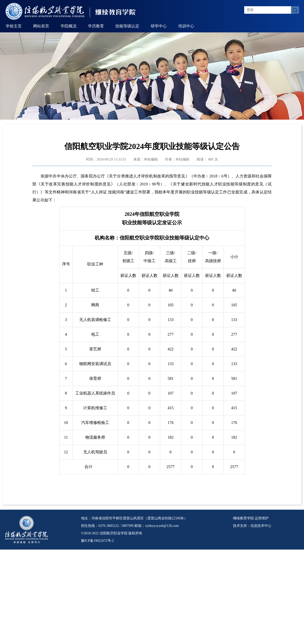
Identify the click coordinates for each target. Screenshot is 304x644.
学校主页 (14, 26)
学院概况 (69, 26)
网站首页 (41, 26)
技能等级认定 (127, 26)
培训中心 (186, 26)
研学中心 (159, 26)
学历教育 (96, 26)
